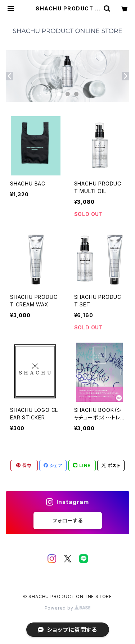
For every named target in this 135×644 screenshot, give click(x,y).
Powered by (68, 608)
